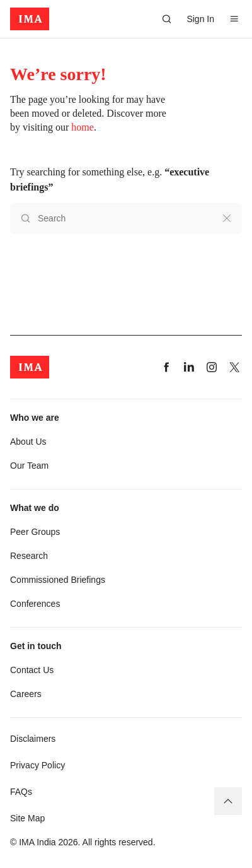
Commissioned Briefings (58, 580)
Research (29, 556)
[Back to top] (228, 801)
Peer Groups (35, 532)
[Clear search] (227, 218)
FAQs (21, 792)
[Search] (166, 19)
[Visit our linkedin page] (189, 367)
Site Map (27, 818)
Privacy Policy (37, 765)
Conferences (35, 604)
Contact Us (32, 670)
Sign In (200, 19)
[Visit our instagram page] (212, 367)
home (83, 127)
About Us (28, 442)
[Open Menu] (234, 19)
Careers (26, 694)
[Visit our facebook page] (166, 367)
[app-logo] (30, 19)
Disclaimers (33, 739)
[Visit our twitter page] (234, 367)
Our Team (29, 466)
